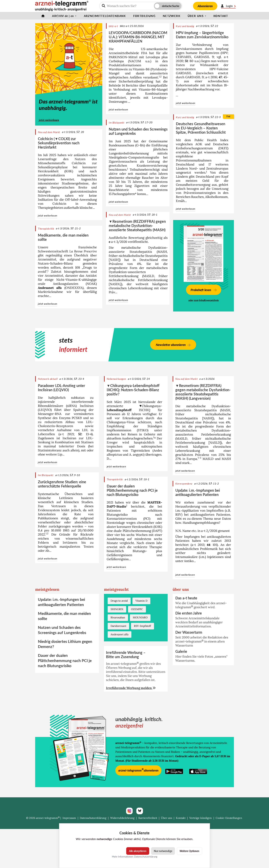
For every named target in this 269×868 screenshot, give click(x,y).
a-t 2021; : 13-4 (76, 434)
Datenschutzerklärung (93, 818)
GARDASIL (202, 57)
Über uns (196, 16)
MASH (162, 252)
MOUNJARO (140, 617)
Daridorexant (118, 626)
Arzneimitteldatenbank (105, 16)
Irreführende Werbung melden (131, 688)
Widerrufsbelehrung (122, 818)
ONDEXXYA (74, 288)
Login (228, 6)
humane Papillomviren (202, 53)
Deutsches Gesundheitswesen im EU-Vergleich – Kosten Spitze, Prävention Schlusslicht (201, 128)
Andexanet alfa (50, 288)
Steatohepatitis (156, 256)
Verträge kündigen (201, 818)
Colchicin (79, 163)
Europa (192, 459)
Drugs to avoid (119, 601)
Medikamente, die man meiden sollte (63, 237)
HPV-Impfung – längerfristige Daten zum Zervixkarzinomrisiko (202, 35)
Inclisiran (87, 406)
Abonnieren (205, 6)
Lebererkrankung (140, 288)
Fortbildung (144, 16)
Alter (164, 178)
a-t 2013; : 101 (204, 545)
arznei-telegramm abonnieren (138, 770)
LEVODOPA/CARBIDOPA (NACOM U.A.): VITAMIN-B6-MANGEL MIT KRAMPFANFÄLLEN (138, 37)
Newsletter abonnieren (171, 345)
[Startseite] (43, 16)
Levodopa (153, 57)
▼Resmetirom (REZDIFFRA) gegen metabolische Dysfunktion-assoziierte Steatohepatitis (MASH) (137, 226)
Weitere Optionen (189, 851)
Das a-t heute (186, 598)
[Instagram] (129, 811)
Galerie (181, 651)
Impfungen (192, 537)
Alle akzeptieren (138, 851)
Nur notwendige (163, 851)
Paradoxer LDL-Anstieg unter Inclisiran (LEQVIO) (61, 388)
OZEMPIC (137, 609)
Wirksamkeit (209, 65)
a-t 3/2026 (118, 242)
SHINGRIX (117, 609)
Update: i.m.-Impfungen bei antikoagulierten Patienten (198, 492)
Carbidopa (116, 61)
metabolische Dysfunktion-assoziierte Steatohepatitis (138, 250)
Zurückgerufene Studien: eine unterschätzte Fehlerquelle (62, 484)
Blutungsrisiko (117, 515)
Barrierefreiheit (148, 818)
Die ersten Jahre (189, 613)
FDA (144, 53)
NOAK (91, 284)
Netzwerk (172, 16)
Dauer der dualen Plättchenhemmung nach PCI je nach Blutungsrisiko (132, 490)
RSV (178, 515)
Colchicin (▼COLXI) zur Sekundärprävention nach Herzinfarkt (59, 143)
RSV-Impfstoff (143, 626)
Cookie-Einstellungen (229, 818)
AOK (199, 144)
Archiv (63, 16)
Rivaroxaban (118, 617)
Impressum (69, 818)
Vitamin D (141, 601)
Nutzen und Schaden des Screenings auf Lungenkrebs (138, 131)
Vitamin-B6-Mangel (153, 89)
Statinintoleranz (50, 450)
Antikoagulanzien (66, 284)
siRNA (71, 406)
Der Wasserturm (189, 632)
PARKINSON (118, 57)
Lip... (61, 454)
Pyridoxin (158, 69)
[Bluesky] (140, 811)
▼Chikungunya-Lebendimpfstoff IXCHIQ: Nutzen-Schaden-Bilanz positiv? (133, 390)
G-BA (140, 145)
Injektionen (215, 557)
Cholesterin (46, 426)
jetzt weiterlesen (49, 120)
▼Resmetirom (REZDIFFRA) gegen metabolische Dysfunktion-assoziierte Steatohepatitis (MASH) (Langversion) (203, 392)
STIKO (143, 430)
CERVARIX (184, 57)
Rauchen (197, 197)
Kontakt (221, 16)
